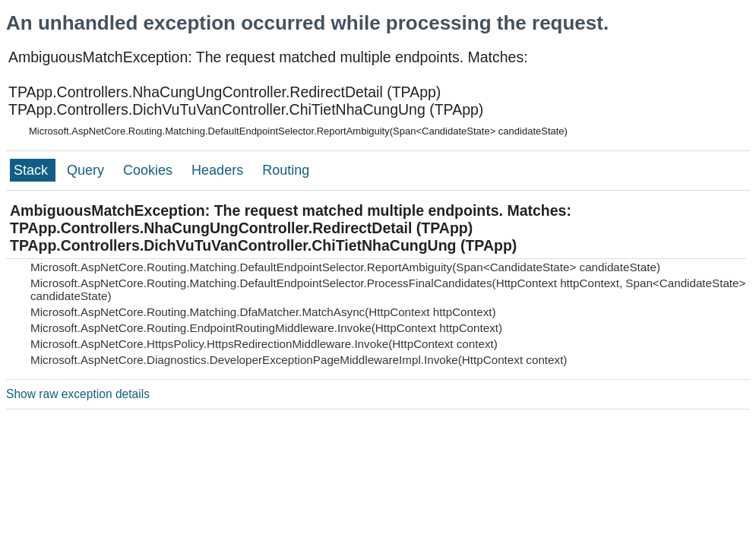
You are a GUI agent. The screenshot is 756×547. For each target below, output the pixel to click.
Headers (219, 170)
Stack (33, 170)
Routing (286, 170)
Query (87, 170)
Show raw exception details (78, 394)
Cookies (150, 170)
